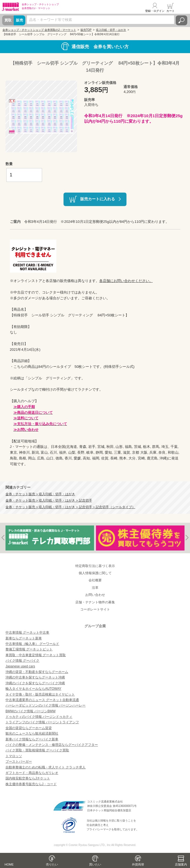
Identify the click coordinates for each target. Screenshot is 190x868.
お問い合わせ (95, 595)
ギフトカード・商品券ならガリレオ (32, 773)
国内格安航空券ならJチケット (28, 778)
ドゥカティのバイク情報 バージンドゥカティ (39, 717)
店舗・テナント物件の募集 (95, 602)
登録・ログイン (155, 11)
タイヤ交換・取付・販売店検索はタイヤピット (40, 694)
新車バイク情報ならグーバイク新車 (32, 739)
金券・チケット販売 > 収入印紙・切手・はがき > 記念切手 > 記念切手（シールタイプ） (70, 507)
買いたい (95, 864)
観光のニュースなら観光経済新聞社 (32, 733)
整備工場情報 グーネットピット (29, 649)
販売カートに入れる (98, 199)
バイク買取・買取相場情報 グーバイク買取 (37, 750)
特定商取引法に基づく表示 (95, 566)
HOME (9, 864)
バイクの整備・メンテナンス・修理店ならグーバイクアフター (52, 745)
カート (170, 11)
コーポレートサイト (95, 609)
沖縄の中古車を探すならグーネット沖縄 (35, 677)
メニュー (183, 7)
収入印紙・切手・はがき (111, 30)
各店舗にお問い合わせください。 (126, 281)
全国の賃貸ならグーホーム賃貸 (29, 728)
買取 (8, 20)
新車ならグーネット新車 (24, 638)
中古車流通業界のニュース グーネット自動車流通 (42, 700)
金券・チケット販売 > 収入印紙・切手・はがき (40, 494)
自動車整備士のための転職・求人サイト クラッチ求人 (46, 767)
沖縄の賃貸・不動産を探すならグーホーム (37, 672)
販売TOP (86, 30)
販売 (20, 20)
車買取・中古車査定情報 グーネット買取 (36, 655)
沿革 (95, 588)
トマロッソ (14, 756)
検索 (181, 20)
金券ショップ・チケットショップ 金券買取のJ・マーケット (39, 30)
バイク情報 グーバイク (22, 661)
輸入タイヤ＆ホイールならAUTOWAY (33, 689)
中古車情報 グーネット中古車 (27, 632)
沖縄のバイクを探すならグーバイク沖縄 (35, 683)
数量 (9, 164)
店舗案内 (181, 864)
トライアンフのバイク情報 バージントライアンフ (42, 722)
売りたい (52, 864)
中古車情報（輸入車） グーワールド (32, 644)
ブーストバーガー (19, 762)
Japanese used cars (20, 666)
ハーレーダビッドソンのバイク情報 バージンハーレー (46, 705)
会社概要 (95, 580)
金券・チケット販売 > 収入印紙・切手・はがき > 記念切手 (49, 500)
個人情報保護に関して (95, 573)
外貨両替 (138, 864)
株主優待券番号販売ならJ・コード (31, 784)
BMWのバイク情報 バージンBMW (31, 711)
